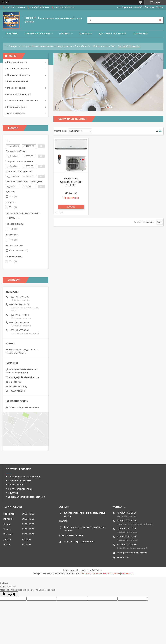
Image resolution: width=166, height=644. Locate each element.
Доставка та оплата (113, 34)
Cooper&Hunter (83, 46)
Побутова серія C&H (104, 46)
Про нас (65, 34)
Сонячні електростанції (20, 489)
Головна (12, 34)
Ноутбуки (13, 493)
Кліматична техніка (43, 46)
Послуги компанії (16, 113)
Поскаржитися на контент (93, 573)
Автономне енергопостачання (22, 101)
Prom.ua (99, 570)
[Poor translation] (12, 594)
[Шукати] (160, 20)
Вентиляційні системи (18, 69)
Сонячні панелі (16, 485)
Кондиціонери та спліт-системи (24, 477)
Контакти (86, 34)
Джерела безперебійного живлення (27, 497)
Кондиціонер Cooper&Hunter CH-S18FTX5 (71, 182)
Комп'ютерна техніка (18, 81)
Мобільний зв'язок (17, 88)
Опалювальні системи (19, 75)
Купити (71, 207)
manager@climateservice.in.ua (24, 377)
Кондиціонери (64, 46)
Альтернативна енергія (19, 94)
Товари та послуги (37, 34)
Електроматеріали (17, 107)
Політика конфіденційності (120, 573)
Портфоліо (140, 34)
